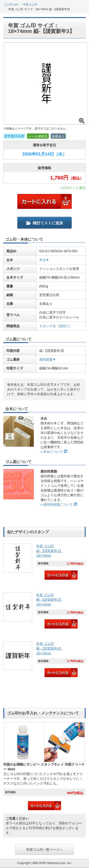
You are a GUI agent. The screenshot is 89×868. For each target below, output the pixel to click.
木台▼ (44, 260)
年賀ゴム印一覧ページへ (44, 850)
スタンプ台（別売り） (56, 326)
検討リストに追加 (44, 223)
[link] (44, 562)
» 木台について (52, 452)
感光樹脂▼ (48, 359)
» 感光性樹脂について (57, 505)
